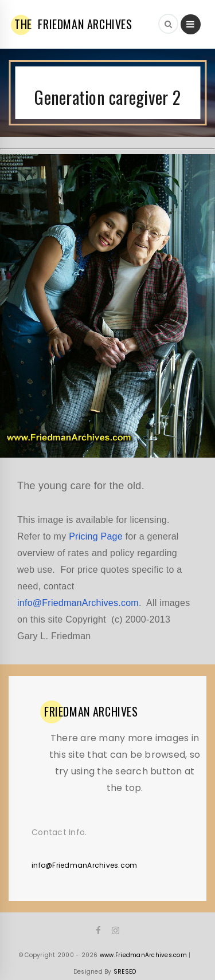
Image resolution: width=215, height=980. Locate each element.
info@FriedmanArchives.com (78, 603)
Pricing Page (96, 536)
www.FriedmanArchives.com (143, 955)
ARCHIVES (91, 711)
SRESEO (125, 972)
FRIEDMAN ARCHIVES (73, 24)
